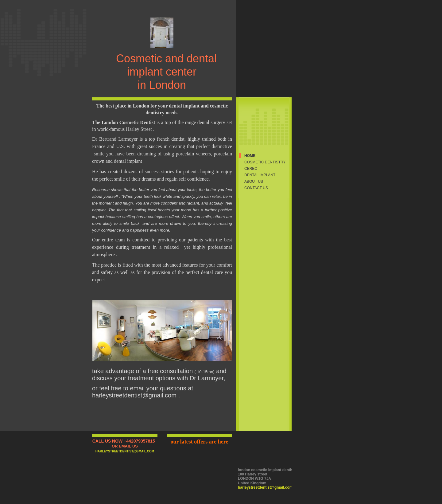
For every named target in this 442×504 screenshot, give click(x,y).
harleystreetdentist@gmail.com (265, 487)
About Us (254, 182)
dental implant (260, 175)
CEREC (251, 169)
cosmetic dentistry (265, 162)
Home (250, 156)
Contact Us (256, 188)
